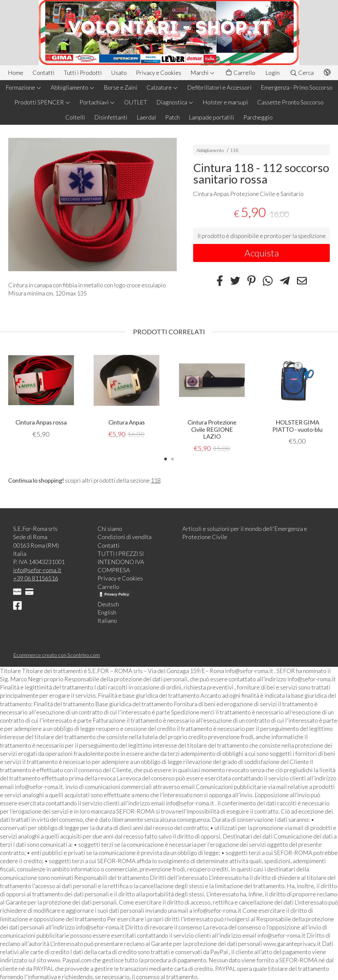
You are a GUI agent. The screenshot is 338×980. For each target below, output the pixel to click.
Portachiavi (97, 102)
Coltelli (75, 117)
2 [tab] (172, 458)
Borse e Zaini (121, 87)
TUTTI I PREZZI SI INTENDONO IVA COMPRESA (121, 561)
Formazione (23, 87)
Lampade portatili (212, 117)
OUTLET (136, 102)
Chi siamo (110, 528)
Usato (119, 73)
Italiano (107, 620)
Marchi (203, 73)
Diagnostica (175, 102)
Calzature (162, 87)
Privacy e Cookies (159, 73)
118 (234, 150)
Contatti (44, 73)
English (107, 612)
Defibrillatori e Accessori (219, 87)
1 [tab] (166, 458)
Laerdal (146, 117)
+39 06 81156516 (36, 578)
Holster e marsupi (225, 102)
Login (272, 73)
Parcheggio (258, 117)
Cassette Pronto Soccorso (290, 102)
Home (16, 73)
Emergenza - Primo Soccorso (297, 87)
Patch (172, 117)
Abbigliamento (73, 87)
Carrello (240, 73)
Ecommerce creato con (56, 654)
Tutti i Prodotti (83, 73)
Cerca (302, 73)
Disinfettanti (111, 117)
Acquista (262, 253)
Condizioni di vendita (124, 536)
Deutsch (108, 604)
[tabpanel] (41, 393)
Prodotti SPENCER (42, 102)
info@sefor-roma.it (37, 570)
